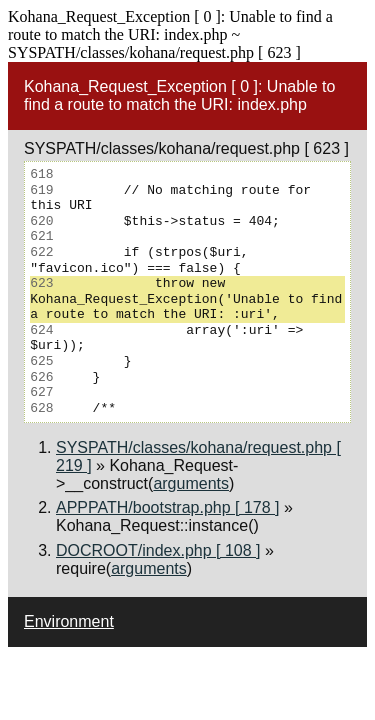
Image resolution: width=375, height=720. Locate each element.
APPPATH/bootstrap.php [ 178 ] (168, 507)
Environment (69, 621)
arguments (191, 483)
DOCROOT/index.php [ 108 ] (158, 550)
